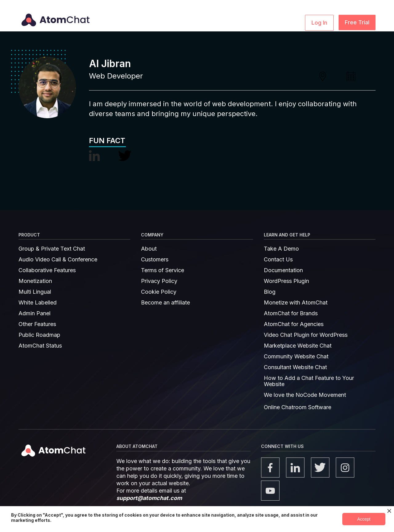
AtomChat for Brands (291, 313)
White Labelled (38, 303)
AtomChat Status (40, 346)
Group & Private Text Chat (52, 249)
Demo (291, 22)
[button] (146, 22)
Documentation (283, 270)
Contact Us (278, 260)
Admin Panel (34, 313)
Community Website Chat (296, 357)
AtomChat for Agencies (294, 324)
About (149, 249)
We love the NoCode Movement (305, 395)
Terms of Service (163, 270)
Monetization (35, 281)
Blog (270, 292)
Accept (364, 519)
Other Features (37, 324)
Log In (319, 23)
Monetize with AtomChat (296, 303)
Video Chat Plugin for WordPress (306, 335)
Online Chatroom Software (298, 407)
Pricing (268, 22)
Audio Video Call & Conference (58, 260)
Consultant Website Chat (295, 367)
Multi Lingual (35, 292)
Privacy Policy (159, 281)
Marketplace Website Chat (298, 346)
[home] (54, 16)
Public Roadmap (39, 335)
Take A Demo (281, 249)
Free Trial (357, 22)
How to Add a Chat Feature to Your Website (309, 381)
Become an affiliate (165, 303)
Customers (155, 260)
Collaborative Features (47, 270)
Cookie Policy (159, 292)
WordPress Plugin (286, 281)
